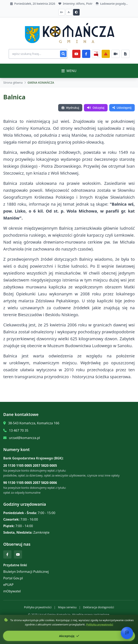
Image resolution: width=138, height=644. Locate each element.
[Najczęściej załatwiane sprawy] (116, 54)
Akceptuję (69, 636)
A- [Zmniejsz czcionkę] (69, 12)
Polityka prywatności (38, 607)
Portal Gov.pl (13, 578)
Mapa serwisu (67, 607)
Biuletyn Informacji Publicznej (26, 572)
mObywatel (12, 591)
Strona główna (13, 83)
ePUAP (8, 585)
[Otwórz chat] (127, 633)
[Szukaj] (63, 54)
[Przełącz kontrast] (76, 12)
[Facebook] (86, 54)
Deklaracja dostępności (99, 607)
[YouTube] (76, 54)
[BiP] (96, 54)
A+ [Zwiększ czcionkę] (62, 12)
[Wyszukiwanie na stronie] (38, 54)
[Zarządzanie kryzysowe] (106, 54)
